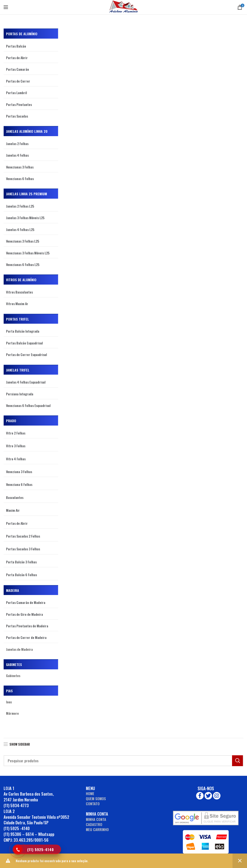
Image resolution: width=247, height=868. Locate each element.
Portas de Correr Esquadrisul (27, 354)
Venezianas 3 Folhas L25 (23, 241)
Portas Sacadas (17, 116)
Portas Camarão (17, 69)
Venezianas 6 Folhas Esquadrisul (28, 405)
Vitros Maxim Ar (17, 304)
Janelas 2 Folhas (17, 143)
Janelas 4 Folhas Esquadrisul (26, 382)
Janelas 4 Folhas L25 (20, 229)
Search (237, 761)
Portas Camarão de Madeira (26, 602)
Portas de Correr (18, 81)
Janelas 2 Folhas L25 (20, 206)
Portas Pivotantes (19, 104)
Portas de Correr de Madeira (26, 637)
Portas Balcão (16, 46)
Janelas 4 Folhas (17, 155)
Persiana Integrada (20, 394)
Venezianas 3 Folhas (20, 167)
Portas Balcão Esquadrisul (24, 343)
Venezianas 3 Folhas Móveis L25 (28, 253)
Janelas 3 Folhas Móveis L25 (25, 218)
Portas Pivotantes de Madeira (27, 626)
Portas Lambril (17, 93)
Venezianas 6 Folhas (20, 178)
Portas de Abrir (17, 58)
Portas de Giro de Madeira (24, 614)
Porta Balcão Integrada (23, 331)
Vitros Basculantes (19, 292)
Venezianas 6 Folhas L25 (23, 264)
